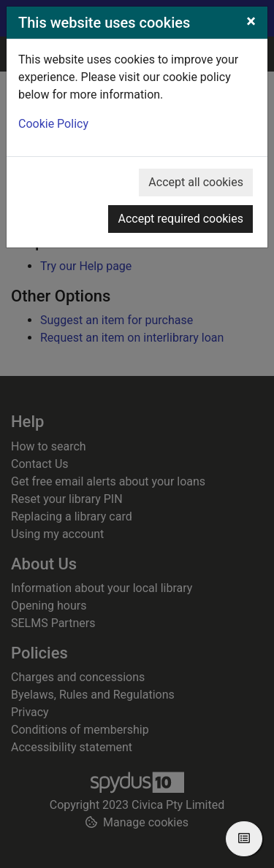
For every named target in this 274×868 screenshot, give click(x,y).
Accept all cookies (196, 182)
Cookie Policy (53, 124)
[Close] (251, 21)
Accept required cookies (180, 219)
